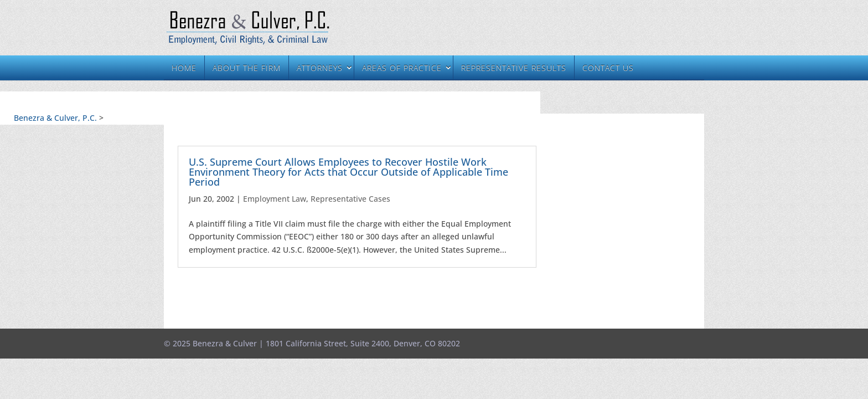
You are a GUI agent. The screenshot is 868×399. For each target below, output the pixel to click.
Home (184, 68)
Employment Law (275, 199)
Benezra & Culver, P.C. (55, 118)
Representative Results (514, 68)
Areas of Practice (402, 68)
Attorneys (320, 68)
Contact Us (608, 68)
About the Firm (247, 68)
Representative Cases (350, 199)
